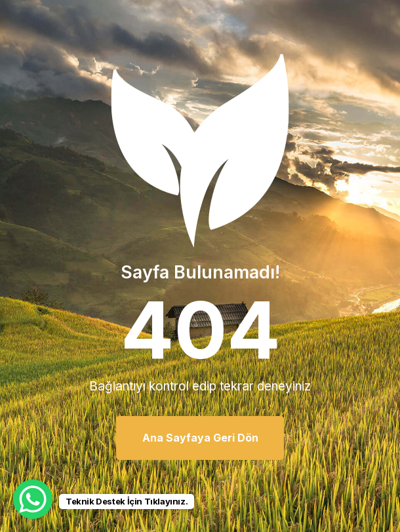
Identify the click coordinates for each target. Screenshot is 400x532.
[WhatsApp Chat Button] (33, 499)
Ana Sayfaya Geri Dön (200, 438)
